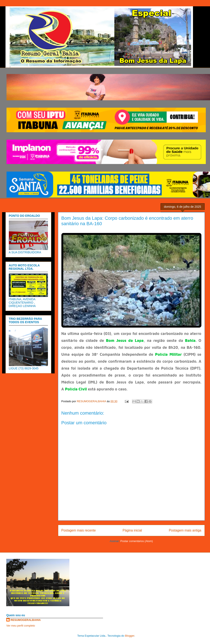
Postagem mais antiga (185, 530)
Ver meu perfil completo (21, 626)
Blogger (130, 636)
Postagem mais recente (79, 530)
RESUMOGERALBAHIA (26, 620)
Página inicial (132, 530)
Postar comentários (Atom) (137, 541)
